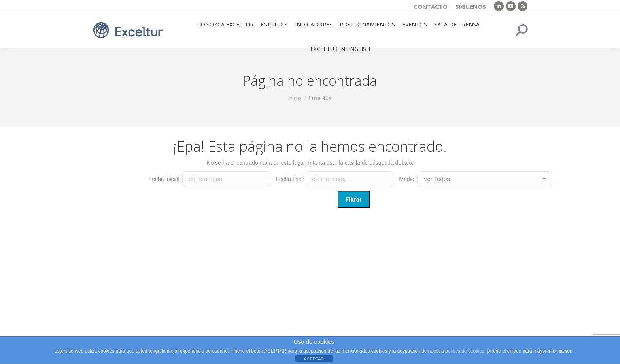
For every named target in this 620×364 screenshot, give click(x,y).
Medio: (407, 179)
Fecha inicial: (165, 179)
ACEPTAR (314, 359)
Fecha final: (290, 179)
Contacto (431, 6)
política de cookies (465, 351)
